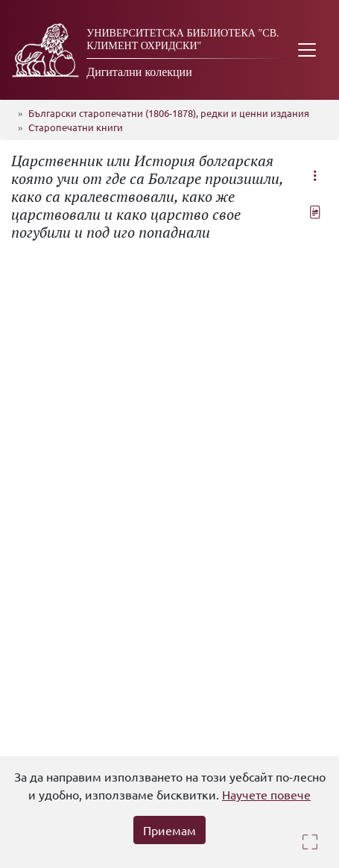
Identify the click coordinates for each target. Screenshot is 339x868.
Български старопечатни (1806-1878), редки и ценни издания (169, 113)
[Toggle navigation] (307, 50)
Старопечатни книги (76, 127)
